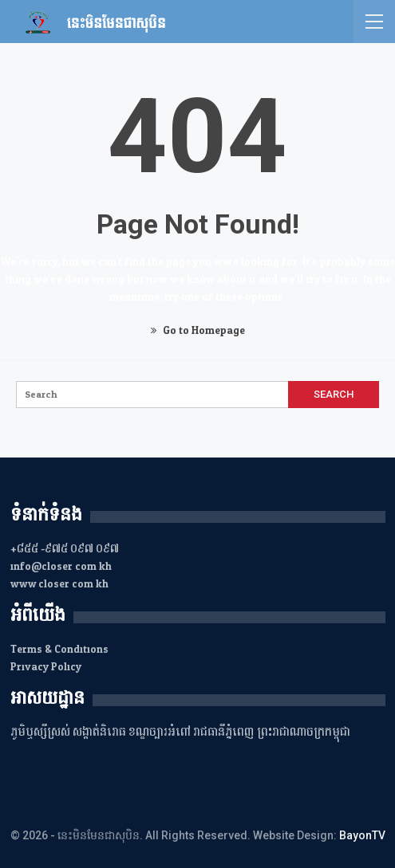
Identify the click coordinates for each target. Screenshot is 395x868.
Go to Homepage (198, 331)
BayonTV (362, 835)
